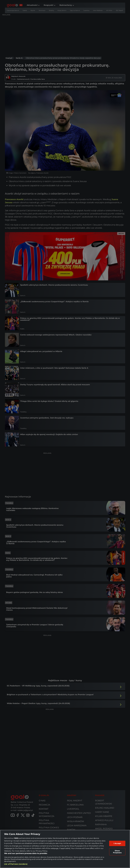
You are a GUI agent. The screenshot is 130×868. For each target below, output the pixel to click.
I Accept (117, 843)
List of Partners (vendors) (16, 864)
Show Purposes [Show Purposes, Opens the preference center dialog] (117, 852)
